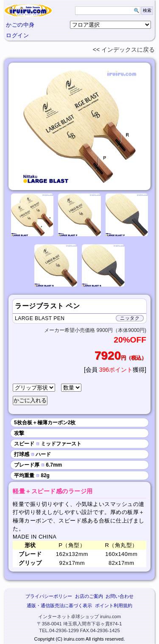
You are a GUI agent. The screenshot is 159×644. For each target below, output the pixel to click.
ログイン (17, 35)
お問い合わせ (120, 596)
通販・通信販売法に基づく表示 (59, 605)
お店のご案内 (89, 596)
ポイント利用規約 (114, 605)
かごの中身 (20, 25)
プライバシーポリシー (49, 596)
